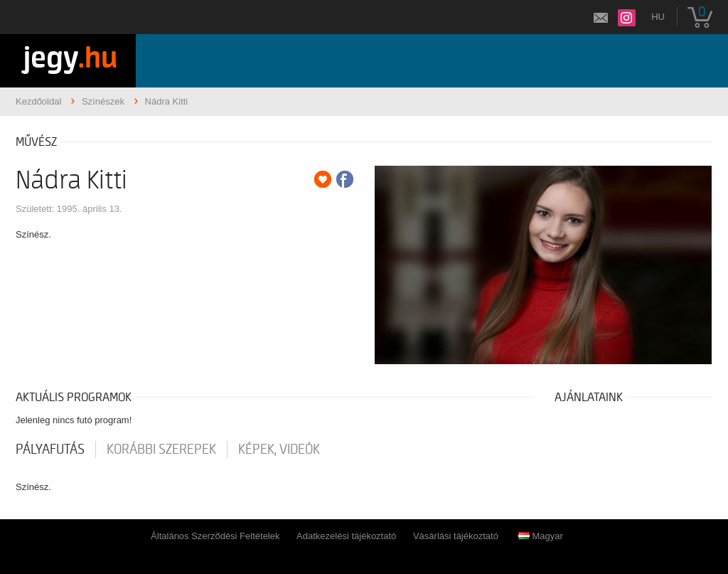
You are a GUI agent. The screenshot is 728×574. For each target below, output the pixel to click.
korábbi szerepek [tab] (161, 450)
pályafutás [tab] (50, 450)
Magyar (541, 536)
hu (658, 17)
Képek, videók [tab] (279, 450)
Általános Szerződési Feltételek (215, 536)
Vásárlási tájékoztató (456, 536)
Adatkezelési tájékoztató (346, 536)
